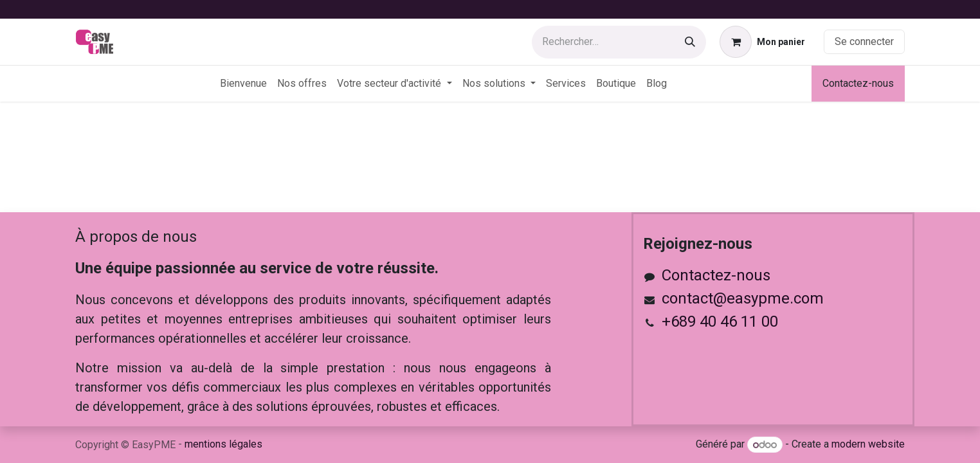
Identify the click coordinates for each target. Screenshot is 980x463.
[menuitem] (243, 84)
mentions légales (223, 444)
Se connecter (864, 41)
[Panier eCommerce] (762, 42)
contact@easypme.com (743, 298)
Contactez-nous (858, 83)
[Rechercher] (690, 42)
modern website (868, 445)
